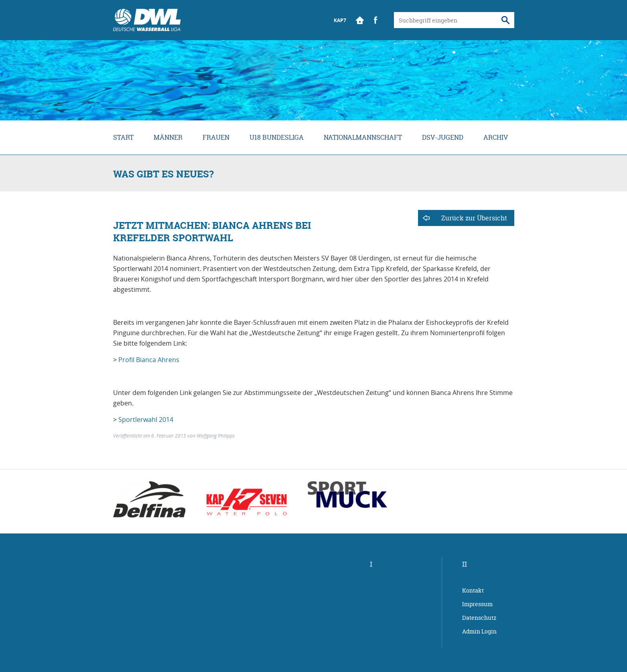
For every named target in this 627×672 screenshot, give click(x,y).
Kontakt (473, 590)
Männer (168, 137)
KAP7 (340, 20)
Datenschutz (479, 618)
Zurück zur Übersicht (474, 218)
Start (360, 20)
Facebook (376, 20)
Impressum (477, 604)
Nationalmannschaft (363, 137)
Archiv (496, 137)
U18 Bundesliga (277, 137)
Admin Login (479, 631)
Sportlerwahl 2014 (146, 419)
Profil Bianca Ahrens (149, 360)
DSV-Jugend (443, 137)
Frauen (216, 137)
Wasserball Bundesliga (147, 20)
